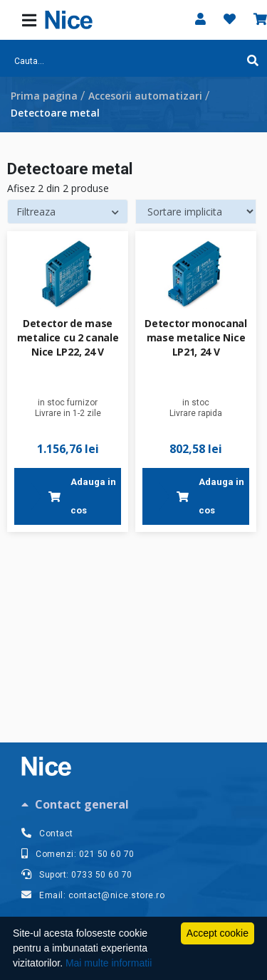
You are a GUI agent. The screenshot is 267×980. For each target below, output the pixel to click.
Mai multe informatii (109, 963)
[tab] (133, 804)
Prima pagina (44, 96)
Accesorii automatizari (145, 96)
